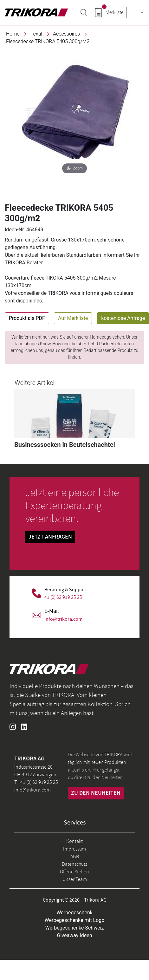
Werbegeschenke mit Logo (75, 920)
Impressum (74, 849)
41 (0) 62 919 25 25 (63, 597)
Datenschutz (74, 864)
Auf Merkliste (73, 318)
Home (13, 34)
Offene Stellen (74, 872)
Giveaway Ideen (75, 935)
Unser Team (75, 879)
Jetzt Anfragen (50, 537)
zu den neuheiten (96, 793)
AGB (75, 857)
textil (36, 34)
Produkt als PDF (27, 318)
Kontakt (74, 841)
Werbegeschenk (74, 913)
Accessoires (66, 34)
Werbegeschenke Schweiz (75, 928)
